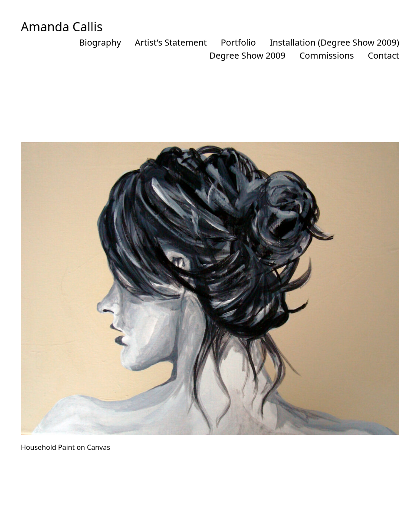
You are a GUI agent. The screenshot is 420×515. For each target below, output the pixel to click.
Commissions (327, 55)
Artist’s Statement (171, 42)
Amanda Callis (62, 26)
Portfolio (238, 42)
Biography (100, 42)
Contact (384, 55)
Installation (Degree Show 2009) (335, 42)
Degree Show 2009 (247, 55)
